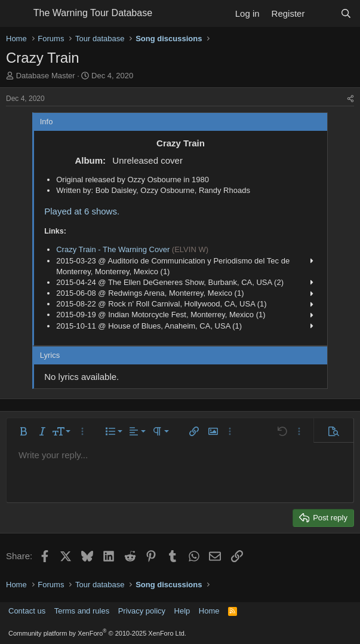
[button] (23, 431)
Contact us (27, 611)
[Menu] (16, 14)
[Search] (346, 13)
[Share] (350, 99)
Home (209, 611)
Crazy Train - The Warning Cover (113, 249)
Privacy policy (142, 611)
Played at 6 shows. (82, 211)
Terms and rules (82, 611)
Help (182, 611)
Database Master (46, 76)
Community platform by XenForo (97, 633)
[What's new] (322, 13)
